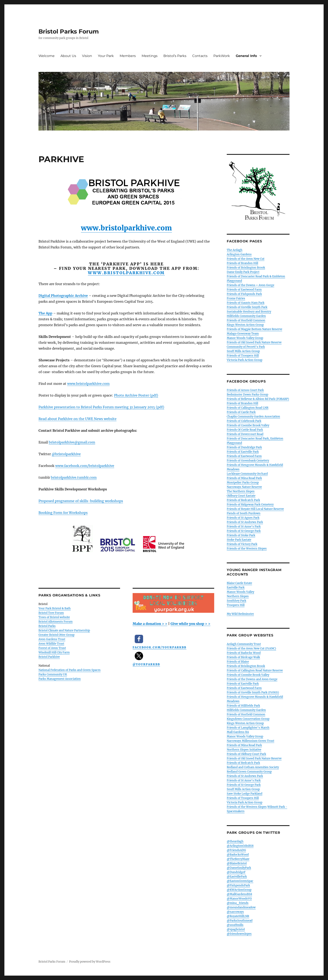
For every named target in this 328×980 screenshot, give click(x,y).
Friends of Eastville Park (243, 452)
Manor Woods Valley (240, 592)
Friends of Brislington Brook (246, 268)
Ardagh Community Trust (244, 644)
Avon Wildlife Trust (51, 644)
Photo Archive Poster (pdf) (136, 395)
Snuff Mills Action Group (243, 351)
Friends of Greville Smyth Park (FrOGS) (253, 692)
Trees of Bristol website (54, 617)
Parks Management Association (60, 679)
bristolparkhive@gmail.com (72, 442)
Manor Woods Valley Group (245, 338)
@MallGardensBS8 (239, 894)
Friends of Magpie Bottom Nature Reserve (254, 329)
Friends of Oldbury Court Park (246, 754)
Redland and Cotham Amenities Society (253, 767)
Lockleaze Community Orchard (247, 474)
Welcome (47, 56)
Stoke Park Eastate (239, 540)
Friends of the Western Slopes (247, 549)
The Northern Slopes (241, 491)
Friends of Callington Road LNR (248, 408)
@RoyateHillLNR (238, 916)
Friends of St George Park (244, 531)
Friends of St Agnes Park (243, 518)
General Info (246, 56)
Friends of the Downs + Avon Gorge (250, 285)
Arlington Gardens (239, 254)
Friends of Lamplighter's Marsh (248, 728)
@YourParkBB (146, 664)
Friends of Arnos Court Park (245, 390)
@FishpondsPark (238, 885)
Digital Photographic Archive (63, 296)
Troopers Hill (236, 605)
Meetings (150, 56)
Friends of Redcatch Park (243, 500)
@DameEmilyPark (239, 868)
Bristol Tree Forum (51, 613)
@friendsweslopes (239, 934)
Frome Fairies (236, 298)
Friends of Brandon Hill (242, 263)
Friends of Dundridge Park (244, 447)
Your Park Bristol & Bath (55, 608)
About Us (68, 56)
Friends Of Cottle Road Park (245, 430)
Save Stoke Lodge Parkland (245, 794)
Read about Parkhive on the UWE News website (78, 419)
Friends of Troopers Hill (243, 356)
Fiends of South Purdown (244, 513)
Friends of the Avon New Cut (246, 259)
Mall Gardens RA (238, 732)
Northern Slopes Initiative (244, 750)
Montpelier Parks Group (243, 483)
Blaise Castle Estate (239, 583)
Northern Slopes (238, 596)
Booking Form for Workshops (63, 513)
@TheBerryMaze (238, 859)
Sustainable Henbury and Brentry (249, 312)
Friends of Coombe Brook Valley (248, 425)
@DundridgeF (236, 872)
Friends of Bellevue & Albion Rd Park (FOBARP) (258, 399)
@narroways (235, 912)
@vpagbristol (236, 929)
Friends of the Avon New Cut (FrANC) (251, 648)
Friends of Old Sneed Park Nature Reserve (254, 342)
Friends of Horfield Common (246, 320)
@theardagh (235, 841)
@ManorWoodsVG (239, 899)
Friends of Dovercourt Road (245, 434)
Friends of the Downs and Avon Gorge (252, 679)
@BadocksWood (238, 855)
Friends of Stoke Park (241, 535)
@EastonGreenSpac (240, 881)
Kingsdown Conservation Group (248, 719)
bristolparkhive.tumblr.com (74, 477)
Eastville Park (236, 588)
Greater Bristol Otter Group (56, 635)
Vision (87, 56)
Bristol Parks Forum (69, 31)
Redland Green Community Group (249, 772)
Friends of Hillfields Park (243, 706)
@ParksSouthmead (240, 921)
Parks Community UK (53, 674)
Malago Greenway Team (243, 334)
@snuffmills (235, 925)
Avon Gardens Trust (52, 639)
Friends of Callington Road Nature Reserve (255, 670)
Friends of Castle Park (241, 412)
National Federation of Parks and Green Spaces (70, 670)
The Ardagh (235, 250)
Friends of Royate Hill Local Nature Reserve (255, 509)
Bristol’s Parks (175, 56)
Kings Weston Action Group (245, 325)
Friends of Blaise (238, 662)
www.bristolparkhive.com (126, 228)
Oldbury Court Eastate (241, 496)
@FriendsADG (236, 850)
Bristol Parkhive (49, 657)
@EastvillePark (237, 877)
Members (128, 56)
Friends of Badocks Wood (244, 653)
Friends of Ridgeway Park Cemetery (250, 505)
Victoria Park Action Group (245, 360)
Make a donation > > (150, 624)
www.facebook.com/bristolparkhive (85, 466)
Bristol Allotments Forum (56, 622)
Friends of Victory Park (242, 544)
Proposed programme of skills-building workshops (81, 501)
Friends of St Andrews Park (245, 522)
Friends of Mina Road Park (244, 478)
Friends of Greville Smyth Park (247, 307)
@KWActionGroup (239, 890)
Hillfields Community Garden (246, 316)
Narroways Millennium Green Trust (250, 741)
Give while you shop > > (190, 624)
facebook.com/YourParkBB (160, 647)
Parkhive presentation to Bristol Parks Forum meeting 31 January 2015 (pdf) (101, 407)
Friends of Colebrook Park (244, 421)
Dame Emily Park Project (243, 272)
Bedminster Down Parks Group (247, 395)
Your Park (106, 56)
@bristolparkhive (66, 454)
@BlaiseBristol (237, 863)
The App (45, 313)
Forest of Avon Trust (52, 648)
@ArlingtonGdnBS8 (240, 846)
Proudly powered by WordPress (90, 962)
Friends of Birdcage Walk (243, 657)
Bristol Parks (47, 626)
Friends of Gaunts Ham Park (246, 303)
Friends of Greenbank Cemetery (248, 461)
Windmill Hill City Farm (54, 652)
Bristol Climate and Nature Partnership (64, 630)
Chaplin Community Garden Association (253, 417)
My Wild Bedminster (240, 614)
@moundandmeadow (241, 907)
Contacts (200, 56)
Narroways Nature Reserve (244, 487)
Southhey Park (236, 601)
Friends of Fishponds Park (244, 294)
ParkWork (222, 56)
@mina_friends (238, 903)
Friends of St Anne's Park (244, 527)
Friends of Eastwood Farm (244, 290)
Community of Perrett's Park (246, 347)
